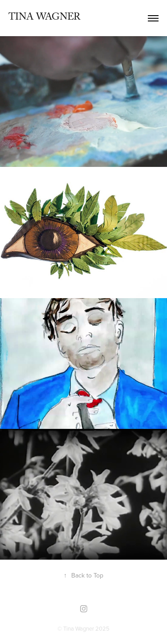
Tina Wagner (44, 18)
